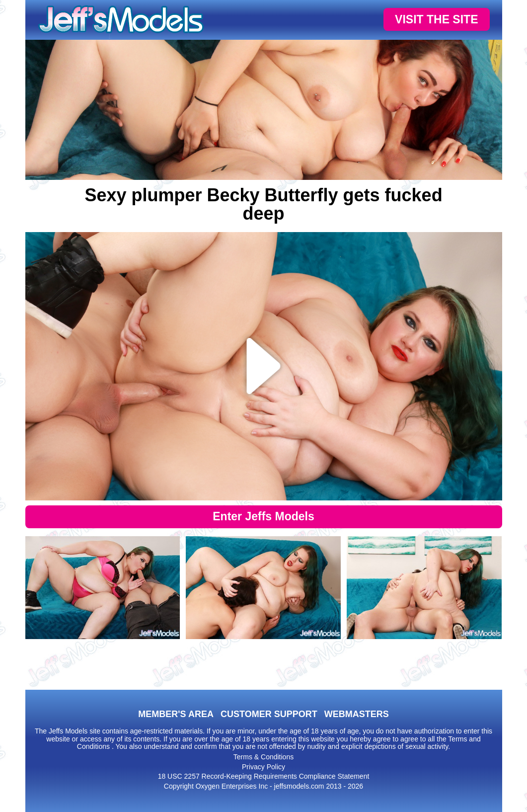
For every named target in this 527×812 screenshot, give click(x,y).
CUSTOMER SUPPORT (269, 714)
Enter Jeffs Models (263, 516)
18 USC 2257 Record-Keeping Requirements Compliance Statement (264, 776)
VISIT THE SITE (436, 19)
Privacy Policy (263, 767)
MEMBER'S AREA (176, 714)
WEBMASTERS (357, 714)
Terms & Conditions (263, 757)
